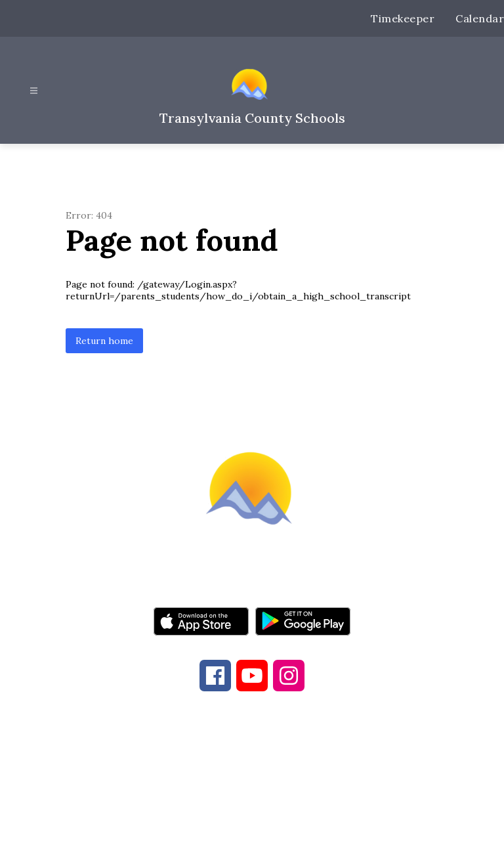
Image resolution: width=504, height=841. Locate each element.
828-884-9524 (349, 770)
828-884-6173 (232, 770)
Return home (104, 341)
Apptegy (279, 822)
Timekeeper (403, 18)
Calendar (480, 18)
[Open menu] (34, 91)
